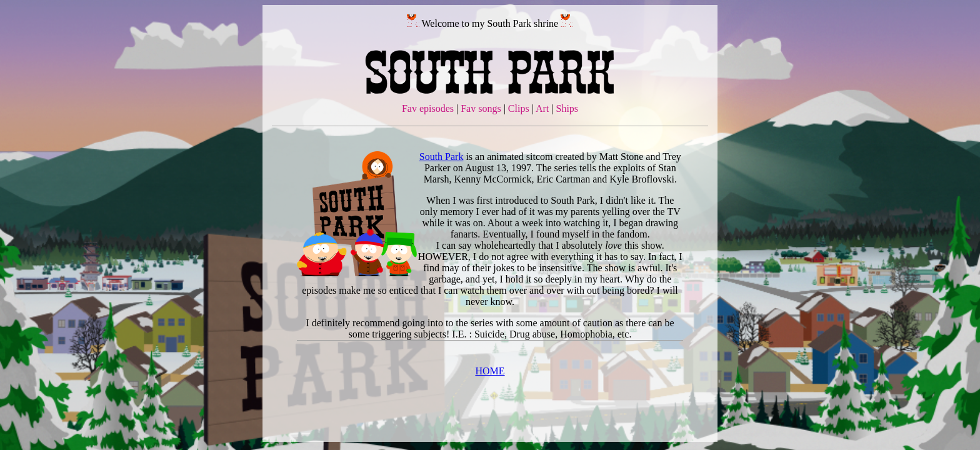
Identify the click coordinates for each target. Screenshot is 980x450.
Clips (519, 108)
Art (542, 108)
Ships (567, 108)
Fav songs (481, 108)
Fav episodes (428, 108)
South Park (442, 157)
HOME (490, 371)
